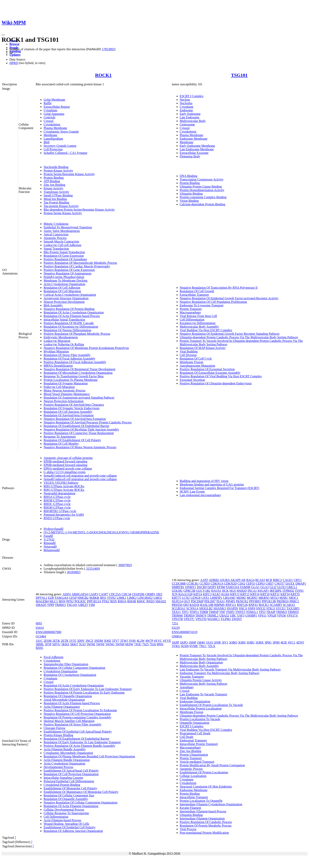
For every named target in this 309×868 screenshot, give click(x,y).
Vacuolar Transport (192, 677)
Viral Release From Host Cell (198, 316)
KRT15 (245, 594)
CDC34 (126, 594)
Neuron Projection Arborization (64, 401)
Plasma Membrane (55, 128)
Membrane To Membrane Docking (65, 280)
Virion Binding (189, 201)
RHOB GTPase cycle (57, 500)
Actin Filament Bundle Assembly (65, 749)
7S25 (146, 644)
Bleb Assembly (53, 305)
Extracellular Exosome (194, 153)
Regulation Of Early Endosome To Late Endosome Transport (82, 742)
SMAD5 (41, 605)
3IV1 (225, 642)
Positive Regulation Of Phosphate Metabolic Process (77, 334)
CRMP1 (150, 594)
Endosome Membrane (194, 139)
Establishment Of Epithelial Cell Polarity (69, 827)
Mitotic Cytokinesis (56, 224)
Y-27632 (49, 539)
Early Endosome (190, 114)
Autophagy (187, 687)
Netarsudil (50, 547)
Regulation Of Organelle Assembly (66, 799)
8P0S (160, 644)
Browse (14, 44)
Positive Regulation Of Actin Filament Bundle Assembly (79, 746)
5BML (40, 644)
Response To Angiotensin (60, 437)
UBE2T (83, 605)
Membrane (50, 135)
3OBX (260, 642)
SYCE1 (281, 608)
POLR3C (80, 601)
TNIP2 (230, 612)
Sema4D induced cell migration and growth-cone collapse (80, 476)
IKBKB (94, 598)
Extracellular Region (57, 107)
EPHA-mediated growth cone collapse (68, 468)
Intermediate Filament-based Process (203, 811)
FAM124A (61, 598)
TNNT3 (240, 612)
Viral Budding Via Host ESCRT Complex (206, 330)
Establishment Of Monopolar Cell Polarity (70, 788)
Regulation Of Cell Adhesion (62, 288)
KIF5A (198, 594)
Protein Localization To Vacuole (200, 719)
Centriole (49, 117)
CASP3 (93, 594)
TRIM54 (189, 615)
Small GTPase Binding (58, 195)
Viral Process (188, 829)
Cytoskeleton (52, 124)
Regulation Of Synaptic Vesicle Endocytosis (71, 408)
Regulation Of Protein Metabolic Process (206, 826)
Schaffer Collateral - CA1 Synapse (65, 153)
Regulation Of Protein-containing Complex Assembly (77, 717)
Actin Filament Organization (62, 707)
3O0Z (107, 641)
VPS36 (281, 615)
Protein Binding (54, 178)
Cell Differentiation (192, 320)
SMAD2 (161, 601)
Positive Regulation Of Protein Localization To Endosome (80, 710)
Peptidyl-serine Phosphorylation (64, 277)
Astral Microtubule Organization (64, 700)
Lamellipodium (53, 139)
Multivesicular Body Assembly (199, 327)
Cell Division (188, 355)
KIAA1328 (185, 594)
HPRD (14, 63)
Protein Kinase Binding (58, 735)
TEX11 (176, 612)
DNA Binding (188, 176)
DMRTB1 (178, 587)
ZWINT (237, 619)
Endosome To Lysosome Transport (202, 305)
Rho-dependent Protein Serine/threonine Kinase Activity (79, 210)
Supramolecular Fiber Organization (66, 664)
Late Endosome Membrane (197, 149)
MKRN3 (264, 598)
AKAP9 (235, 580)
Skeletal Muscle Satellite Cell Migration (69, 721)
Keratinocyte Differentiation (198, 323)
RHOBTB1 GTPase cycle (60, 511)
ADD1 (67, 594)
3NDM (98, 641)
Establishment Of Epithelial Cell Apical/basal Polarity (78, 732)
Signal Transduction (56, 249)
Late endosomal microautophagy (200, 495)
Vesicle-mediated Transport (197, 762)
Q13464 (41, 636)
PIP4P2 (230, 601)
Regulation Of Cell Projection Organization (71, 774)
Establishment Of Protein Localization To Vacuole (211, 705)
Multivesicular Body (193, 121)
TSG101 (239, 75)
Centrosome (187, 124)
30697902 (125, 565)
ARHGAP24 (80, 594)
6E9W (129, 644)
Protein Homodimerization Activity (202, 190)
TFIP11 (194, 612)
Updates (15, 55)
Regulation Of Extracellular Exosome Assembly (210, 373)
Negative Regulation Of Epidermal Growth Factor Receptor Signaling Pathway (230, 334)
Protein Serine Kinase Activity (63, 213)
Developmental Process (58, 767)
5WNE (91, 644)
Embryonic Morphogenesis (61, 337)
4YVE (167, 641)
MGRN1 (252, 598)
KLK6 (225, 594)
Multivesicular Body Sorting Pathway (204, 684)
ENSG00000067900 (48, 632)
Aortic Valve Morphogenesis (62, 231)
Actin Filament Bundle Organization (67, 760)
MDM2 (241, 598)
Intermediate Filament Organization (202, 818)
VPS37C (189, 619)
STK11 (271, 608)
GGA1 (255, 587)
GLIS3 (281, 587)
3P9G (268, 642)
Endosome (186, 110)
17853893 (108, 49)
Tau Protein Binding (56, 202)
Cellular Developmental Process (64, 810)
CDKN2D (230, 584)
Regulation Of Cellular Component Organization (74, 668)
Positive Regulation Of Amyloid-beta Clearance (74, 405)
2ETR (65, 641)
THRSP (214, 612)
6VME (194, 646)
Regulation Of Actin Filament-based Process (72, 316)
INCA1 (252, 591)
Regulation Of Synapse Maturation (66, 383)
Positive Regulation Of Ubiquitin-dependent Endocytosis (216, 383)
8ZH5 (39, 648)
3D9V (81, 641)
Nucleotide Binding (56, 167)
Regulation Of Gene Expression (64, 256)
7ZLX (211, 646)
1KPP (175, 642)
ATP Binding (52, 181)
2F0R (217, 642)
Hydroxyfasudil (53, 529)
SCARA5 (289, 605)
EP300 (221, 587)
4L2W (141, 641)
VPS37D (201, 619)
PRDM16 (283, 601)
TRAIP (271, 612)
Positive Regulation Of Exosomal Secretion (207, 369)
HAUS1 (216, 591)
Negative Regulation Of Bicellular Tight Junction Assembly (81, 429)
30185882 (73, 572)
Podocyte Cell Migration (59, 387)
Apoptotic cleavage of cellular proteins (68, 458)
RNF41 (253, 605)
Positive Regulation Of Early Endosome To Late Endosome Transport (88, 689)
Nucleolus (186, 103)
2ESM (48, 641)
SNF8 (252, 608)
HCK (225, 591)
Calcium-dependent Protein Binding (202, 204)
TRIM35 (293, 612)
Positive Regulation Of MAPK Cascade (69, 323)
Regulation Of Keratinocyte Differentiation (71, 327)
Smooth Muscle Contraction (61, 241)
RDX (114, 601)
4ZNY (300, 642)
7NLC (203, 646)
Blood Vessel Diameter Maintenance (67, 394)
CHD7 (270, 584)
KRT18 (265, 594)
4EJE (284, 642)
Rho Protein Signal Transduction (64, 252)
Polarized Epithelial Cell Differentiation (69, 781)
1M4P (192, 642)
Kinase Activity (53, 188)
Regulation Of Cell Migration (62, 291)
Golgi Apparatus (54, 114)
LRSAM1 (229, 598)
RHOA (122, 601)
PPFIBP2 (255, 601)
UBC (233, 615)
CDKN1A (217, 584)
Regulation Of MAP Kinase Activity (203, 348)
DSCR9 (202, 587)
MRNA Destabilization (58, 366)
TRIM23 (282, 612)
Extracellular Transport (194, 295)
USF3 (241, 615)
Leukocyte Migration (57, 341)
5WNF (101, 644)
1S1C (39, 641)
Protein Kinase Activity (58, 171)
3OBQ (233, 642)
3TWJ (124, 641)
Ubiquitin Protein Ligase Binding (201, 187)
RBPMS (219, 605)
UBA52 (224, 615)
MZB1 (284, 598)
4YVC (158, 641)
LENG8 (196, 598)
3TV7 (116, 641)
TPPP (51, 605)
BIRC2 (277, 580)
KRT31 (275, 594)
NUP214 (177, 601)
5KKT (74, 644)
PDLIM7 (210, 601)
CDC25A (115, 594)
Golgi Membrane (54, 100)
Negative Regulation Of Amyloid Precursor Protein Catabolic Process (88, 422)
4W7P (149, 641)
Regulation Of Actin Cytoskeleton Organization (74, 312)
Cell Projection (53, 149)
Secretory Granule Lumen (60, 146)
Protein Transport (191, 309)
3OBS (242, 642)
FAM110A (233, 587)
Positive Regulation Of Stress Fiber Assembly (73, 724)
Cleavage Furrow (54, 728)
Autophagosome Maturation (197, 366)
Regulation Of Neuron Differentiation (67, 330)
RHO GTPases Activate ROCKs (64, 486)
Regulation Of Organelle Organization (68, 696)
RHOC (141, 601)
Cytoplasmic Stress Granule (61, 132)
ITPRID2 (289, 591)
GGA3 (265, 587)
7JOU (138, 644)
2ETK (56, 641)
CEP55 (251, 584)
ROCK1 (103, 75)
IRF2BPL (276, 591)
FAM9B (245, 587)
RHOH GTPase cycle (57, 507)
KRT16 (255, 594)
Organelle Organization (195, 723)
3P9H (276, 642)
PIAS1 (221, 601)
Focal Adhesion (53, 657)
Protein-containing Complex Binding (203, 197)
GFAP (73, 598)
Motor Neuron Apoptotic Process (64, 390)
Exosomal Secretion (192, 380)
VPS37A (292, 615)
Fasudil (48, 536)
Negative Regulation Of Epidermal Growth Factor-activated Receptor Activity (229, 298)
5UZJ (82, 644)
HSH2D (242, 591)
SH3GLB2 (206, 608)
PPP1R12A (94, 601)
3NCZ (89, 641)
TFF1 (185, 612)
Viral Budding (189, 351)
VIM (92, 605)
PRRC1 (294, 601)
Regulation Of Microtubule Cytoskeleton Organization (78, 373)
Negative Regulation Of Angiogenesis (67, 273)
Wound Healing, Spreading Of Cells (66, 824)
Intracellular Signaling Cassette (63, 778)
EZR (51, 598)
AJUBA (225, 580)
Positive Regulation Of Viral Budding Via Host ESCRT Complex (221, 376)
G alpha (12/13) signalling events (65, 472)
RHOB (132, 601)
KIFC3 (207, 594)
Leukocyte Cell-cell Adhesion (62, 245)
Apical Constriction (56, 234)
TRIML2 (213, 615)
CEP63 (260, 584)
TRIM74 (201, 615)
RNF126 (242, 605)
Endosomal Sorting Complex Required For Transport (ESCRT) (219, 488)
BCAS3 (260, 580)
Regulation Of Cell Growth (197, 291)
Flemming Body (190, 156)
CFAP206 (138, 594)
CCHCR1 (193, 584)
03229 (176, 628)
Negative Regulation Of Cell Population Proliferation (213, 302)
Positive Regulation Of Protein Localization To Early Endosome (84, 693)
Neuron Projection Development (64, 302)
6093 (39, 623)
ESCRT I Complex (192, 96)
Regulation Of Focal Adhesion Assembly (69, 359)
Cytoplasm (50, 110)
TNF (222, 612)
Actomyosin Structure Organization (66, 298)
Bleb (47, 142)
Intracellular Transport (194, 797)
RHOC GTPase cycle (57, 504)
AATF (204, 580)
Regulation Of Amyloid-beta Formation (69, 415)
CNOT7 (280, 584)
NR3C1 (294, 598)
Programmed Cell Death (195, 733)
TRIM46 (177, 615)
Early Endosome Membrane (197, 146)
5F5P (48, 644)
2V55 (73, 641)
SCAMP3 (276, 605)
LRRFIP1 (216, 598)
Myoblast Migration (56, 351)
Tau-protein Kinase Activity (61, 206)
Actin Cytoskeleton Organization (64, 284)
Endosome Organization (195, 701)
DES (159, 594)
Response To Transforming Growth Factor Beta (74, 376)
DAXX (290, 584)
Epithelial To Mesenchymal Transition (68, 227)
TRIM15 (60, 605)
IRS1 (103, 598)
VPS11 (262, 615)
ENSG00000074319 (185, 632)
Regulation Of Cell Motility (61, 444)
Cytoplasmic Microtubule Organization (68, 753)
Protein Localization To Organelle (201, 801)
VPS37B (177, 619)
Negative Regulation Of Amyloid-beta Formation (75, 419)
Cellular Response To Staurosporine (66, 813)
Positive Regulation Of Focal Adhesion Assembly (75, 362)
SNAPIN (232, 608)
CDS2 (242, 584)
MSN (62, 601)
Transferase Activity (56, 192)
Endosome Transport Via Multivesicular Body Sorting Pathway (220, 673)
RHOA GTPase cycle (57, 497)
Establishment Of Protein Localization (204, 772)
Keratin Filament (190, 808)
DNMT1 (191, 587)
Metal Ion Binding (55, 199)
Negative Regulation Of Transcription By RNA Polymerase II (219, 288)
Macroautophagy (190, 312)
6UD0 (185, 646)
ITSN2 (112, 598)
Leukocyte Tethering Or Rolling (64, 344)
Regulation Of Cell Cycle (196, 359)
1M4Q (201, 642)
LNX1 (205, 598)
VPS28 (272, 615)
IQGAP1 (263, 591)
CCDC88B (179, 584)
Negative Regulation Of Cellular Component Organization (80, 802)
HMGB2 (83, 598)
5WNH (120, 644)
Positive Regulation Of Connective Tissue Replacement (79, 433)
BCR (269, 580)
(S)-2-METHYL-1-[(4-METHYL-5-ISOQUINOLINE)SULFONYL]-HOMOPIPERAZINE (101, 532)
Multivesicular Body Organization (201, 662)
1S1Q (209, 642)
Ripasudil (50, 543)
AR (243, 580)
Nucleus (185, 100)
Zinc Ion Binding (54, 185)
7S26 (153, 644)
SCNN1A (192, 608)
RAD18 (194, 605)
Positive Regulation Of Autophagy (65, 259)
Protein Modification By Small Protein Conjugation (212, 765)
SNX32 (261, 608)
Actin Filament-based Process (62, 820)
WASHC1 (214, 619)
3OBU (251, 642)
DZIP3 (212, 587)
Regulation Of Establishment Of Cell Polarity (72, 440)
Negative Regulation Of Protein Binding (69, 309)
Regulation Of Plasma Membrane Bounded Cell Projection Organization (89, 756)
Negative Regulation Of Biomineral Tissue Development (79, 369)
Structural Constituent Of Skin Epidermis (206, 787)
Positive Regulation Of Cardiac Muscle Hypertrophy (77, 266)
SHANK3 (220, 608)
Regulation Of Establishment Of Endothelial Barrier (76, 426)
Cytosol (48, 121)
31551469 (92, 569)
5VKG (176, 646)
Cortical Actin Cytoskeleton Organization (70, 295)
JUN (175, 594)
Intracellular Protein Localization (201, 708)
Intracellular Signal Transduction (64, 320)
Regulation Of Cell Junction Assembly (68, 412)
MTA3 (275, 598)
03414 (40, 628)
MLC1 (54, 601)
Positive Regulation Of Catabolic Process (206, 822)
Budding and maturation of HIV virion (204, 481)
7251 (175, 623)
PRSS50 (177, 605)
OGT (187, 601)
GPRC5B (189, 591)
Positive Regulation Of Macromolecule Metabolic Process (80, 263)
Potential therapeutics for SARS (64, 515)
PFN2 (70, 601)
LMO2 (158, 598)
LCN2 (186, 598)
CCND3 (205, 584)
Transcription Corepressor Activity (202, 179)
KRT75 (176, 598)
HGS (233, 591)
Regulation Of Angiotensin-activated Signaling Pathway (79, 398)
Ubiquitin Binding (191, 194)
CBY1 (298, 580)
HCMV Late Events (192, 492)
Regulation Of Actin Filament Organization (71, 806)
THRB (204, 612)
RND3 (151, 601)
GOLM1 (177, 591)
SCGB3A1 (179, 608)
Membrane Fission (192, 362)
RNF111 (231, 605)
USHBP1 (251, 615)
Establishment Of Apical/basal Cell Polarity (71, 771)
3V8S (132, 641)
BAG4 (250, 580)
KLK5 (216, 594)
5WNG (110, 644)
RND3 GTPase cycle (57, 518)
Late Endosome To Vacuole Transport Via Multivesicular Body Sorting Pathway (230, 669)
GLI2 (273, 587)
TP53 (262, 612)
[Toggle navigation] (3, 35)
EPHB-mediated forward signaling (65, 461)
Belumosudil (52, 550)
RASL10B (207, 605)
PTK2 (106, 601)
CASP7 (103, 594)
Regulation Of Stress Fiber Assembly (67, 355)
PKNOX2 (242, 601)
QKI (186, 605)
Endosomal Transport (193, 740)
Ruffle (48, 103)
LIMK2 (132, 598)
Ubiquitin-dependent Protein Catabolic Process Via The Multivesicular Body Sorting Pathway (239, 337)
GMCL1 (292, 587)
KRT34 (285, 594)
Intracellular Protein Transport (199, 744)
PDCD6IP (197, 601)
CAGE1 (288, 580)
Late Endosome (190, 117)
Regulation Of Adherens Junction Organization (73, 831)
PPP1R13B (269, 601)
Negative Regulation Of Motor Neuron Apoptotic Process (80, 447)
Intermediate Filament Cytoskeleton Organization (211, 804)
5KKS (65, 644)
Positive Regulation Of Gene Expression (69, 270)
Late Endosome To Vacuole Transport (203, 694)
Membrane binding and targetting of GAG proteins (212, 484)
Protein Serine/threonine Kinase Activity (69, 174)
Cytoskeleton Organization (60, 671)
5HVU (56, 644)
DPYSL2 (41, 598)
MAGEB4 (42, 601)
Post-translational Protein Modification (204, 833)
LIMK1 (121, 598)
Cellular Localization (193, 776)
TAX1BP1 (293, 608)
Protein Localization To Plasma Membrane (71, 380)
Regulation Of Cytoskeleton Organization (70, 675)
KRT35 (295, 594)
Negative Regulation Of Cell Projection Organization (77, 714)
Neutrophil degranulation (59, 493)
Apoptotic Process (55, 238)
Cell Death (187, 737)
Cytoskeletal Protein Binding (62, 785)
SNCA (243, 608)
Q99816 (177, 636)
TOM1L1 (252, 612)
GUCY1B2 (203, 591)
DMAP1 (301, 584)
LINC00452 (145, 598)
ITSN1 (299, 591)
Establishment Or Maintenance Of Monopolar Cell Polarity (81, 792)
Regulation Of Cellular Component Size (69, 795)
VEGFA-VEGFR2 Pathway (61, 483)
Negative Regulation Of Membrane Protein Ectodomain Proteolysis (86, 348)
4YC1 (292, 642)
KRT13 (235, 594)
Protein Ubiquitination (194, 755)
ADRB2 (214, 580)
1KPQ (184, 642)
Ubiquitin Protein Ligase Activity (201, 680)
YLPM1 (226, 619)
